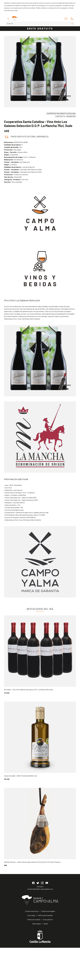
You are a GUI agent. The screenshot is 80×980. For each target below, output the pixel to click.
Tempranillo (13, 177)
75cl (13, 147)
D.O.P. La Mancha (20, 157)
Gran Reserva (14, 160)
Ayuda (46, 956)
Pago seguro (37, 956)
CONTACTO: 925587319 (65, 116)
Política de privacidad (45, 948)
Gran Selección (17, 162)
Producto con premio (16, 174)
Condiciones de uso (32, 943)
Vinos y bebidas (13, 182)
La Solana (10, 165)
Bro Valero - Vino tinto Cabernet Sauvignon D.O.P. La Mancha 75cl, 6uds (28, 690)
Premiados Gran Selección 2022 (23, 170)
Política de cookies (34, 952)
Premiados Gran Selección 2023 (23, 172)
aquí (16, 10)
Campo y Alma (16, 152)
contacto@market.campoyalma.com (40, 921)
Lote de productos (19, 167)
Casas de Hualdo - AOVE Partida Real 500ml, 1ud (21, 776)
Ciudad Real (11, 155)
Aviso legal (31, 948)
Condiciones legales (48, 943)
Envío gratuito (48, 952)
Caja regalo (13, 150)
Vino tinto (16, 179)
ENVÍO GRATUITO (40, 28)
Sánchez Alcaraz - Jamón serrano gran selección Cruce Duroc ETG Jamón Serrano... (33, 862)
